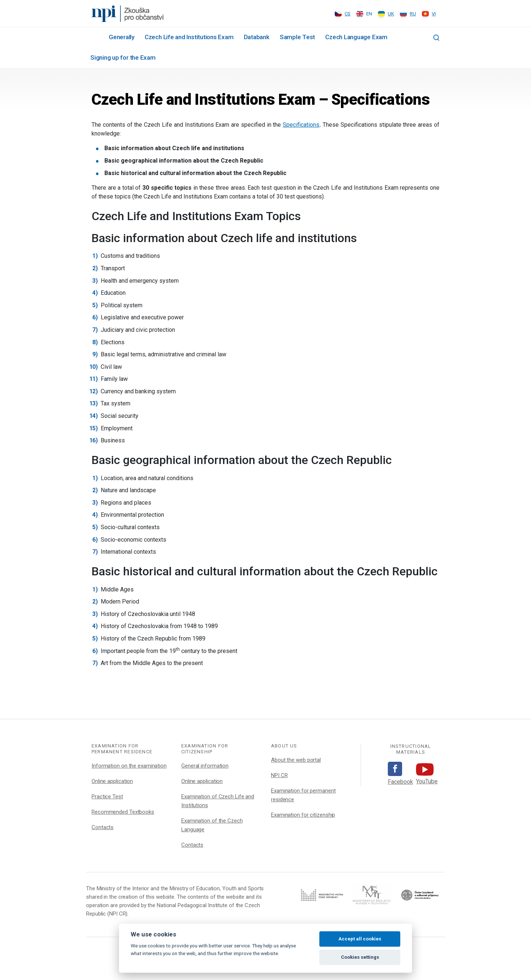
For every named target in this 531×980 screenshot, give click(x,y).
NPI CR (279, 775)
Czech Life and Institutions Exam (189, 37)
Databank (257, 37)
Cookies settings (360, 957)
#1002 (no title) (94, 37)
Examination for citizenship (303, 815)
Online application (112, 781)
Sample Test (297, 37)
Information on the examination (129, 766)
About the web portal (296, 760)
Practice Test (107, 797)
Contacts (103, 827)
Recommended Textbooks (123, 812)
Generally (122, 37)
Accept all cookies (360, 939)
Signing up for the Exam (123, 57)
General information (205, 766)
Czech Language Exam (356, 37)
